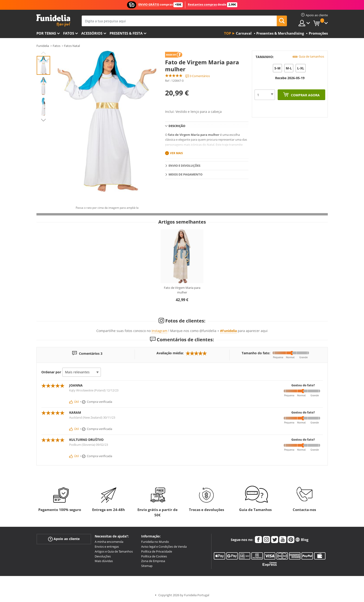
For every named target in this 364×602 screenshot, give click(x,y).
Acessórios (92, 33)
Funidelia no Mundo (155, 542)
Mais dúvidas (104, 561)
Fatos (69, 33)
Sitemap (147, 566)
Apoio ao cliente (64, 539)
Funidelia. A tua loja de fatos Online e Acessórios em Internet (53, 21)
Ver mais (176, 153)
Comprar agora (305, 95)
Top (227, 33)
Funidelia (43, 46)
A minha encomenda (109, 542)
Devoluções (103, 556)
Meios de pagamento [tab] (185, 174)
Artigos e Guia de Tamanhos (114, 551)
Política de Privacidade (157, 551)
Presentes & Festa (126, 33)
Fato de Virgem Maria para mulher (182, 290)
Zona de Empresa (153, 561)
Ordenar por (51, 372)
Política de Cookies (154, 556)
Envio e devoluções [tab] (184, 166)
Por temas (46, 33)
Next (43, 120)
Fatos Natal (72, 46)
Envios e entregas (107, 547)
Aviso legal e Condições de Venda (164, 547)
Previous (43, 53)
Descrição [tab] (177, 126)
